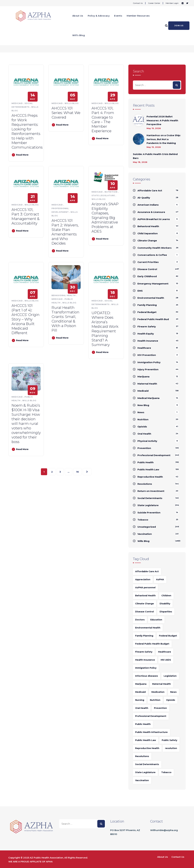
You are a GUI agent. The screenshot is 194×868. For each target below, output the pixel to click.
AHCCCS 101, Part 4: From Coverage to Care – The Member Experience (103, 120)
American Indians (148, 205)
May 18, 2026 (140, 162)
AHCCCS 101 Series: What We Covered (66, 113)
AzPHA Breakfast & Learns (154, 219)
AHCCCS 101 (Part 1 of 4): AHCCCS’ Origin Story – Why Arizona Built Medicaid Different (25, 319)
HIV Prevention (147, 355)
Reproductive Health (150, 477)
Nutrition (111, 192)
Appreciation (143, 579)
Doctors (140, 620)
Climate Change (147, 241)
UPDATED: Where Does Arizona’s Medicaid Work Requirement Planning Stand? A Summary (105, 329)
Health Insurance (148, 341)
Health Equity (146, 334)
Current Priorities (148, 262)
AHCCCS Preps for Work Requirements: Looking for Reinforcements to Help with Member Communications (27, 131)
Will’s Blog (79, 35)
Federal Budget (147, 312)
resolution (171, 748)
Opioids (142, 427)
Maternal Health (147, 384)
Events (118, 16)
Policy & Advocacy (99, 16)
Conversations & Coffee (152, 255)
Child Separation (148, 233)
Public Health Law (148, 469)
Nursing (140, 700)
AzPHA (160, 579)
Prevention (144, 448)
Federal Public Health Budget (152, 644)
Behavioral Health (64, 295)
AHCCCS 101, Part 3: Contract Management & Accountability (26, 216)
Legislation (170, 676)
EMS (140, 291)
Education (156, 620)
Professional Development (154, 455)
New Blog (143, 405)
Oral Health (144, 434)
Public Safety (169, 740)
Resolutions (145, 484)
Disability (165, 604)
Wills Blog (72, 103)
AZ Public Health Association (46, 858)
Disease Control (147, 269)
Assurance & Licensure (151, 212)
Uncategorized (147, 527)
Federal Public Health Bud (153, 319)
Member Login (172, 3)
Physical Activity (147, 441)
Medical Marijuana (148, 398)
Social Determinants (150, 498)
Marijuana (143, 377)
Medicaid (17, 103)
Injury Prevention (148, 369)
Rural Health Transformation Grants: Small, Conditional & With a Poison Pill (65, 319)
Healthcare (144, 348)
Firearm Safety (147, 327)
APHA (49, 862)
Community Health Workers (155, 248)
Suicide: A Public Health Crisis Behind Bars (155, 156)
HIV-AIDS (166, 660)
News (141, 412)
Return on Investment (151, 491)
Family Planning (147, 305)
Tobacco (143, 520)
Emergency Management (153, 284)
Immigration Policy (149, 362)
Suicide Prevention (149, 513)
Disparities (166, 612)
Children (166, 596)
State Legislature (103, 196)
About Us (78, 16)
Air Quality (144, 198)
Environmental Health (151, 298)
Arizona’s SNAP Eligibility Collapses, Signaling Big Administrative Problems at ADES (105, 218)
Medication (158, 692)
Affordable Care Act (150, 191)
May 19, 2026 (154, 128)
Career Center (154, 3)
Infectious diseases (147, 676)
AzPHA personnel (145, 588)
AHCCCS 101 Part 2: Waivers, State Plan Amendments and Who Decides (65, 232)
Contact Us (138, 3)
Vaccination (145, 534)
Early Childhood (147, 276)
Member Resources (138, 16)
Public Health (145, 462)
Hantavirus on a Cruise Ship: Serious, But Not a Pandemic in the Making (164, 139)
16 (77, 472)
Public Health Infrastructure (151, 732)
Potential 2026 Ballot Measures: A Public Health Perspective (162, 120)
